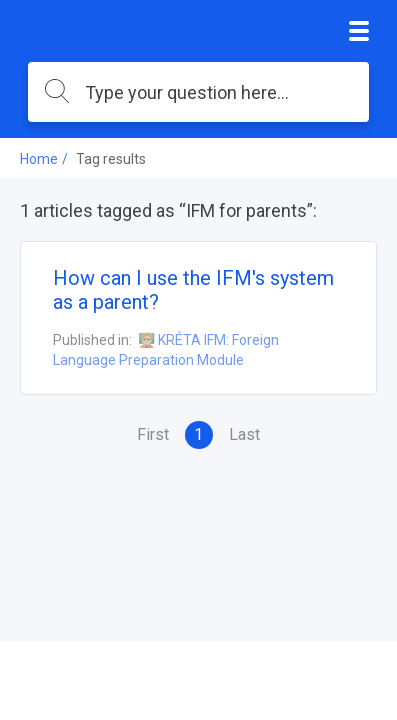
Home (39, 159)
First (153, 434)
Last (244, 434)
